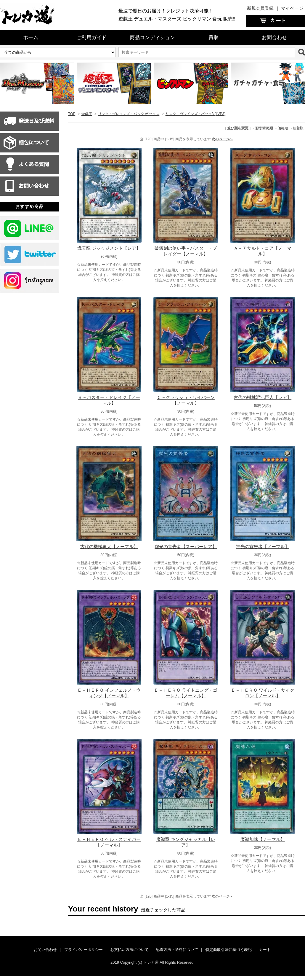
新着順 (298, 128)
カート (265, 950)
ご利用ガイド (91, 38)
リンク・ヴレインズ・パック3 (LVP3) (195, 114)
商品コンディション (152, 38)
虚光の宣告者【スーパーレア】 (186, 547)
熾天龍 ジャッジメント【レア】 (109, 248)
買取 (213, 38)
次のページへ (222, 139)
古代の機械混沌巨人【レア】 (263, 397)
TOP (72, 114)
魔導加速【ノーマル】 (263, 839)
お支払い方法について (129, 950)
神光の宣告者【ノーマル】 (263, 547)
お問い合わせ (45, 950)
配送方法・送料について (177, 950)
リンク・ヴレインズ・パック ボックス (129, 114)
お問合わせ (274, 38)
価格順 (283, 128)
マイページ (292, 8)
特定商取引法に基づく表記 (229, 950)
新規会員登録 (260, 8)
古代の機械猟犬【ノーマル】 (109, 547)
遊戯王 (87, 114)
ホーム (31, 38)
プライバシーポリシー (84, 950)
